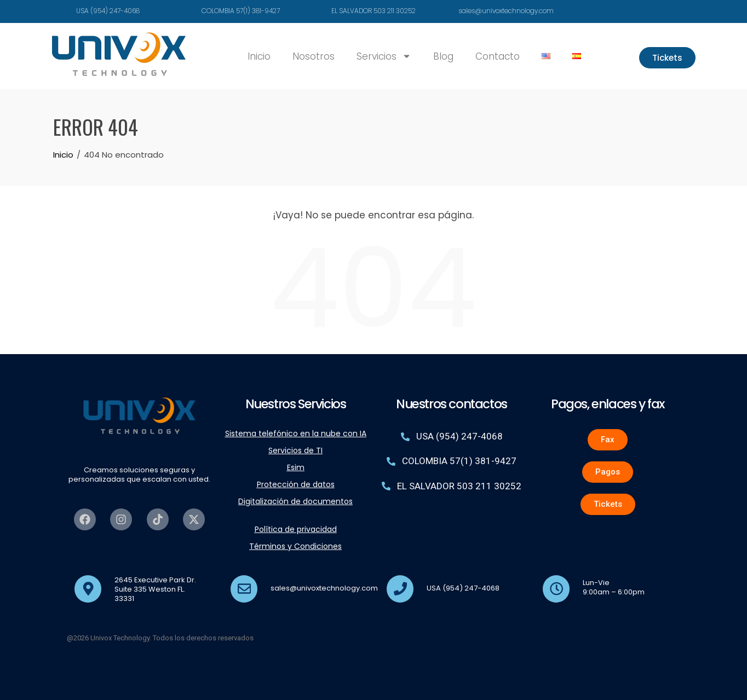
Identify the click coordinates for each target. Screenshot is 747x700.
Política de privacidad (296, 529)
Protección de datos (296, 484)
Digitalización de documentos (295, 501)
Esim (296, 467)
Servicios (384, 56)
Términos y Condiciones (295, 546)
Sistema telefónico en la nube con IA (296, 433)
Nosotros (314, 56)
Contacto (498, 56)
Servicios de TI (295, 450)
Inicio (259, 56)
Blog (443, 56)
